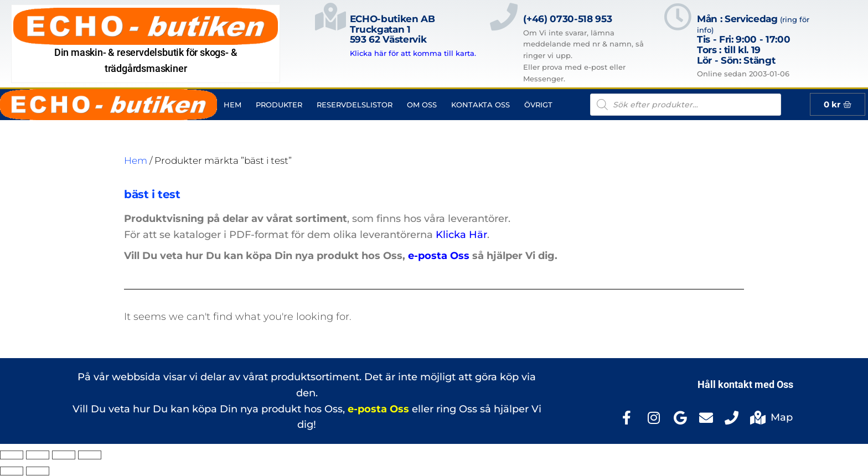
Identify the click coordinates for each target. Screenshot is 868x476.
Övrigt (538, 105)
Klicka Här (461, 235)
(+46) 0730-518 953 (567, 19)
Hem (232, 105)
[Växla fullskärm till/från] (38, 455)
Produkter (279, 105)
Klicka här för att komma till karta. (413, 53)
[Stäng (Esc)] (90, 455)
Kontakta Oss (480, 105)
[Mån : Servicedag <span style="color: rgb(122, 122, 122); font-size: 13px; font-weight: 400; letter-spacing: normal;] (678, 41)
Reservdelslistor (355, 105)
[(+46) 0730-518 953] (504, 44)
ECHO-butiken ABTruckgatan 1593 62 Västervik (392, 29)
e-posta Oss (439, 256)
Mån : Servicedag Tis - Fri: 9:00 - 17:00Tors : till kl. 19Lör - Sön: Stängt (753, 40)
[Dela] (64, 455)
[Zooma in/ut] (12, 455)
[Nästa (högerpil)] (38, 471)
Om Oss (422, 105)
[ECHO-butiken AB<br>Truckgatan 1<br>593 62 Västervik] (330, 31)
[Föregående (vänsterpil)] (12, 471)
